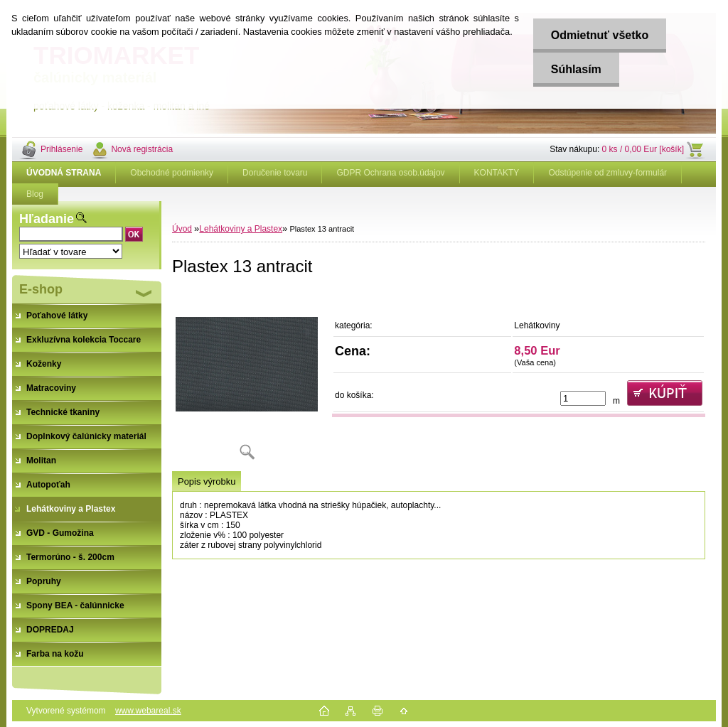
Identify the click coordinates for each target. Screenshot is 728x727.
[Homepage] (64, 173)
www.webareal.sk (148, 711)
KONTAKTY (497, 173)
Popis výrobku (207, 481)
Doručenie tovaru (275, 173)
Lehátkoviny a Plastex (241, 229)
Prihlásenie (61, 149)
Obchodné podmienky (172, 173)
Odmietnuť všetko (599, 35)
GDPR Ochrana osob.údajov (390, 173)
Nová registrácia (142, 149)
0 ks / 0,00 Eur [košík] (643, 149)
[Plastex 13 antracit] (247, 380)
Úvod (182, 229)
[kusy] (583, 398)
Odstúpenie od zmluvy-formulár (607, 173)
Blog (35, 194)
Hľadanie (47, 219)
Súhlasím (576, 69)
